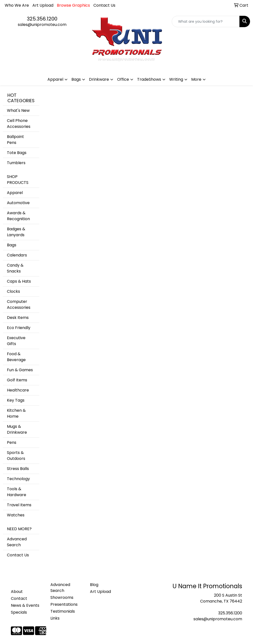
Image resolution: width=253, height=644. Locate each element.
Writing (176, 79)
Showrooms (62, 597)
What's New (18, 110)
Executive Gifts (16, 341)
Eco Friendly (19, 328)
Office (123, 79)
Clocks (13, 291)
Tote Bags (17, 153)
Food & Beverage (16, 357)
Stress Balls (18, 469)
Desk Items (18, 318)
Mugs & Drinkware (17, 429)
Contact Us (104, 5)
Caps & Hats (19, 281)
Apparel (55, 79)
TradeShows (149, 79)
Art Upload (43, 5)
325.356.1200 (42, 19)
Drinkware (99, 79)
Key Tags (16, 400)
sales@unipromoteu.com (42, 25)
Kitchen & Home (16, 413)
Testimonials (63, 611)
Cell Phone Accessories (19, 124)
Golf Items (17, 380)
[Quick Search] (206, 21)
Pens (12, 442)
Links (55, 618)
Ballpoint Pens (15, 140)
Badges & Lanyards (16, 232)
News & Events (25, 605)
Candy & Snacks (15, 268)
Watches (16, 515)
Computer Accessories (19, 304)
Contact (19, 598)
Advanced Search (17, 542)
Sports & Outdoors (16, 456)
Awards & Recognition (18, 216)
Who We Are (17, 5)
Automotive (18, 203)
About (17, 592)
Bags (76, 79)
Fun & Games (20, 370)
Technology (18, 479)
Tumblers (16, 163)
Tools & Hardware (17, 492)
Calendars (17, 255)
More (196, 79)
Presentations (64, 604)
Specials (19, 612)
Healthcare (18, 390)
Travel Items (19, 505)
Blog (94, 585)
